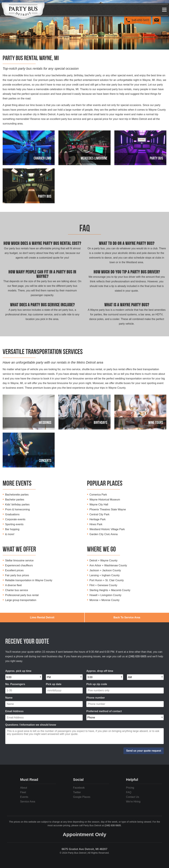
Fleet (23, 792)
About (24, 788)
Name (9, 698)
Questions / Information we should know (31, 725)
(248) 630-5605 (137, 656)
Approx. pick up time (18, 671)
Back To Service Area (127, 617)
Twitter (77, 792)
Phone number (96, 698)
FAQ (129, 792)
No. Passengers (15, 684)
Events (24, 797)
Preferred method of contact (104, 711)
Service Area (28, 802)
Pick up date (54, 684)
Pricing (130, 788)
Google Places (82, 797)
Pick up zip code (97, 684)
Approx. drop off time (100, 671)
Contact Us (133, 797)
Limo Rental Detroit (42, 617)
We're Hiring (133, 802)
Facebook (79, 788)
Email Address (14, 711)
